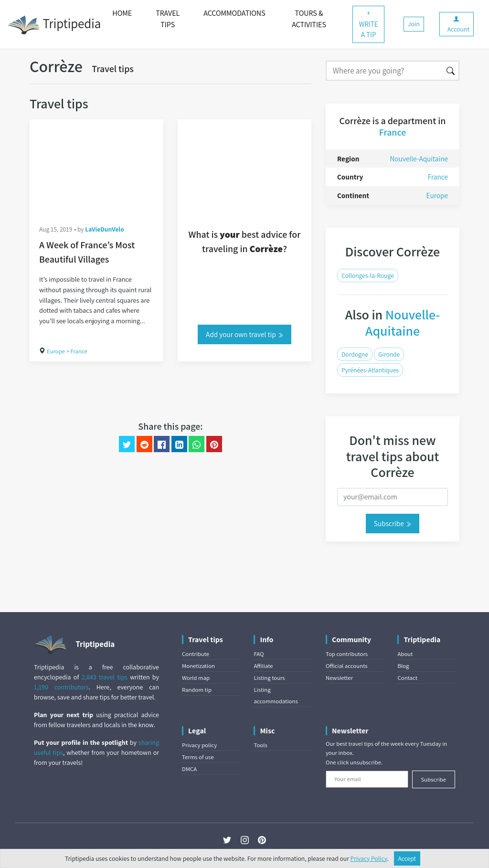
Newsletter (339, 678)
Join (414, 24)
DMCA (189, 769)
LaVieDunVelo (104, 229)
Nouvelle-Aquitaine (419, 159)
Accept (407, 858)
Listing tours (269, 678)
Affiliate (263, 666)
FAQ (259, 654)
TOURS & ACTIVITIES (309, 19)
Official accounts (347, 666)
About (405, 654)
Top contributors (347, 654)
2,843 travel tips (105, 677)
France (79, 351)
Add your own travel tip (244, 334)
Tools (260, 745)
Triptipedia (54, 25)
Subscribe (393, 523)
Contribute (196, 654)
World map (196, 678)
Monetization (198, 666)
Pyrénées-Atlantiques (370, 370)
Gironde (389, 354)
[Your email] (367, 779)
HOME (122, 13)
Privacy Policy (369, 858)
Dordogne (355, 354)
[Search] (384, 71)
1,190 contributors (61, 687)
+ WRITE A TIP (369, 24)
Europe (56, 351)
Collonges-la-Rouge (368, 275)
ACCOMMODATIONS (234, 13)
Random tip (197, 690)
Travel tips (113, 69)
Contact (407, 678)
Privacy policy (199, 745)
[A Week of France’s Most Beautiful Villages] (96, 167)
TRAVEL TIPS (168, 19)
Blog (403, 666)
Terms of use (198, 757)
